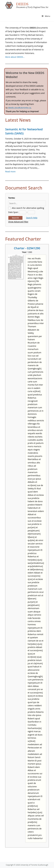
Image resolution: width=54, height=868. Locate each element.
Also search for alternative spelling (28, 208)
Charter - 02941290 (27, 248)
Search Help (32, 218)
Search (15, 218)
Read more (10, 172)
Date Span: (13, 212)
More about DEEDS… (15, 57)
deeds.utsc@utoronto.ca (20, 108)
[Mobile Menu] (46, 16)
